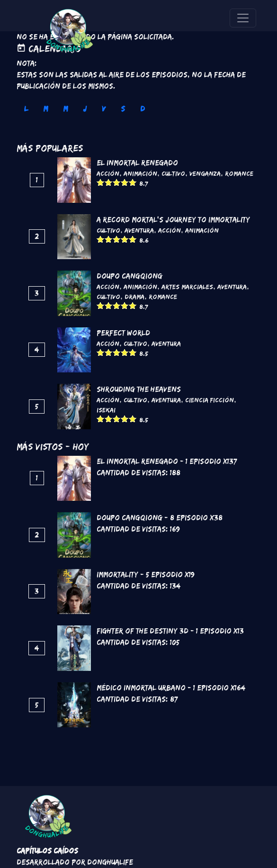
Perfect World (123, 333)
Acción (108, 173)
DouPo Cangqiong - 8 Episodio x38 (160, 518)
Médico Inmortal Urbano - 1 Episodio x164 (171, 688)
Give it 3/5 (117, 182)
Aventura (139, 230)
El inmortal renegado (137, 163)
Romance (239, 173)
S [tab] (123, 109)
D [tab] (143, 109)
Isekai (106, 410)
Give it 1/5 (101, 182)
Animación (140, 173)
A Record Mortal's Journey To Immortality (173, 220)
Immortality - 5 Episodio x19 (146, 574)
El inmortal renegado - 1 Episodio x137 (167, 461)
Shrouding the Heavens (139, 389)
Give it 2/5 (109, 182)
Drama (134, 297)
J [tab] (85, 109)
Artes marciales (187, 287)
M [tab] (45, 109)
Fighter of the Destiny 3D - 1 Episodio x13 (170, 631)
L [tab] (26, 109)
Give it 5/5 (133, 182)
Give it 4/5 (125, 182)
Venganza (205, 173)
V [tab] (104, 109)
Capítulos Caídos (47, 851)
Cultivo (173, 173)
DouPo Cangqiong (130, 276)
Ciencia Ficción (210, 400)
